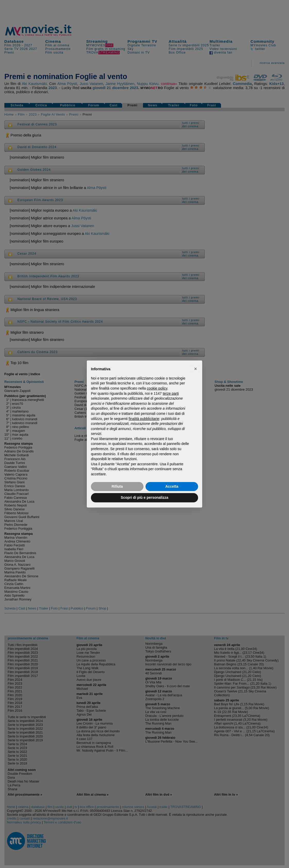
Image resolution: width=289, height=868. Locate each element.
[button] (195, 369)
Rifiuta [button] (117, 486)
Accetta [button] (172, 486)
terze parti (171, 393)
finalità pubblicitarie (144, 419)
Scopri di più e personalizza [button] (144, 497)
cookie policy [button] (157, 388)
